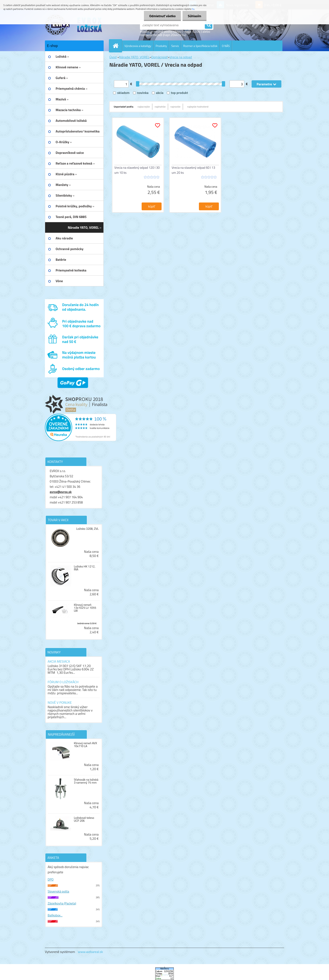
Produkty (161, 46)
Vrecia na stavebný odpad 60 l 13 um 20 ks (193, 170)
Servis (175, 46)
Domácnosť (160, 57)
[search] (209, 25)
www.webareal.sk (90, 952)
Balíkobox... (55, 915)
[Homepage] (117, 46)
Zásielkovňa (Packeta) (62, 903)
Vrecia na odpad (181, 57)
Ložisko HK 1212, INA (85, 568)
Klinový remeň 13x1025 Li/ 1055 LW (85, 608)
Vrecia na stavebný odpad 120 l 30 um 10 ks (137, 170)
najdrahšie (160, 107)
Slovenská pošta (58, 891)
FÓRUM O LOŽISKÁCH (63, 682)
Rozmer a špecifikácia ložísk (200, 46)
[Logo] (74, 25)
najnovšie (175, 107)
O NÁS (226, 46)
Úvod (113, 57)
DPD (51, 879)
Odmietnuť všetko (162, 16)
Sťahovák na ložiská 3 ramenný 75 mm (86, 781)
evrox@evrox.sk (61, 492)
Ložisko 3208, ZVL (87, 529)
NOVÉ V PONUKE (60, 702)
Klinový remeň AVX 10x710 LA (86, 745)
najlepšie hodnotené (198, 107)
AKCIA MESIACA (59, 661)
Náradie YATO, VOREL (134, 57)
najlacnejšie (144, 107)
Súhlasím (195, 16)
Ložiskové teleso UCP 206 (84, 819)
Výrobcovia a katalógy (138, 46)
